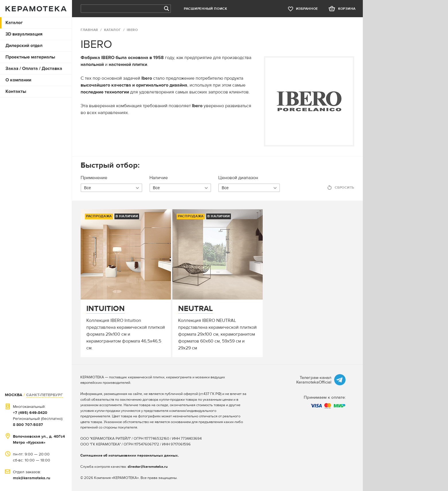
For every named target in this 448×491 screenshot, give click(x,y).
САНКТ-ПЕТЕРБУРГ (44, 395)
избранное (307, 9)
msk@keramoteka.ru (32, 478)
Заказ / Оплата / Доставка (34, 69)
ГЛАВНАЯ (89, 30)
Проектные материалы (30, 57)
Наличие (159, 178)
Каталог (14, 23)
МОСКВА (14, 395)
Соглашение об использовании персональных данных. (129, 455)
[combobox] (111, 188)
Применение (94, 178)
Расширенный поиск (206, 9)
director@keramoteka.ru (148, 467)
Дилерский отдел (24, 46)
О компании (18, 80)
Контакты (16, 91)
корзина (347, 9)
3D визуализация (24, 34)
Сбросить (344, 188)
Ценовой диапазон (238, 178)
